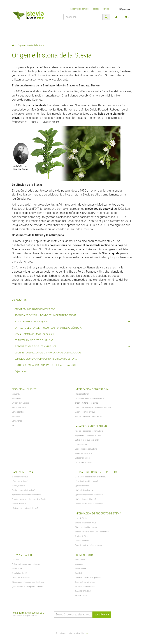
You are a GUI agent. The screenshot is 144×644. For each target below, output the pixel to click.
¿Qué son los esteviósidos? (85, 499)
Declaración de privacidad (85, 582)
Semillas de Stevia (82, 536)
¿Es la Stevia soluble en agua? (86, 481)
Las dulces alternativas (21, 578)
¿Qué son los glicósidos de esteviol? (89, 495)
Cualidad (78, 573)
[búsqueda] (83, 17)
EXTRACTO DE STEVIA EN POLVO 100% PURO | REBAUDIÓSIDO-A (48, 328)
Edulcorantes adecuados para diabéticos (28, 582)
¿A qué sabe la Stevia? (83, 462)
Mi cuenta (16, 394)
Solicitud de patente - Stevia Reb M (88, 416)
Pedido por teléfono (100, 9)
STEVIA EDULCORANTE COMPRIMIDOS (35, 309)
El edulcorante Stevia (20, 477)
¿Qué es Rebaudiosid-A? (84, 490)
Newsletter (16, 416)
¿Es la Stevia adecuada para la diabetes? (28, 587)
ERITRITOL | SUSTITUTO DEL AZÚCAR (34, 340)
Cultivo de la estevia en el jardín (87, 440)
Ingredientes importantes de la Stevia (26, 495)
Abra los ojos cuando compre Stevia (89, 431)
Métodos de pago (19, 407)
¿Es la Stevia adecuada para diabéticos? (90, 477)
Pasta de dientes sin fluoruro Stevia (89, 545)
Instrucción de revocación (85, 587)
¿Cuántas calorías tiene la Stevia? (25, 508)
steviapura (79, 564)
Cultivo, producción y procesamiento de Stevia (93, 407)
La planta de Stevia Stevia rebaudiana (89, 398)
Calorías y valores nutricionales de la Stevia (29, 499)
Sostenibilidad (80, 569)
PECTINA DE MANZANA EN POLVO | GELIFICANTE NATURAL (46, 365)
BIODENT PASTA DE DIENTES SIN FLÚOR (73, 347)
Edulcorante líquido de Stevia (86, 527)
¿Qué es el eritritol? (82, 486)
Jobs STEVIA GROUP (83, 591)
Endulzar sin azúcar (82, 458)
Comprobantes (18, 412)
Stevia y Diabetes (19, 486)
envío (87, 633)
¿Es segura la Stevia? (20, 481)
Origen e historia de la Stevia (86, 403)
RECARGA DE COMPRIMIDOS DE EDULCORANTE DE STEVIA (45, 315)
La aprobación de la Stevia (85, 412)
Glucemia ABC (18, 569)
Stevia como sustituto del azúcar (25, 490)
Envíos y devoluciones (20, 403)
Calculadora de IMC (19, 573)
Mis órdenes (17, 398)
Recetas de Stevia (19, 504)
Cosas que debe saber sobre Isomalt (89, 504)
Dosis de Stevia (81, 444)
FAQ (13, 425)
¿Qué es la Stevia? (82, 394)
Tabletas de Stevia (82, 541)
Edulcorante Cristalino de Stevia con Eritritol (92, 532)
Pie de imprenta (81, 596)
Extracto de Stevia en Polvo (85, 523)
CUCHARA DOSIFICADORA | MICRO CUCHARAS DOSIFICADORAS (48, 353)
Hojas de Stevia (81, 518)
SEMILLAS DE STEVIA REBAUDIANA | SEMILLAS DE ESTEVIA (46, 359)
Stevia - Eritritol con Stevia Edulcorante (34, 334)
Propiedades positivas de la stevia (88, 435)
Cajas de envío (22, 371)
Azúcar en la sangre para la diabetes (26, 564)
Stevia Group (80, 560)
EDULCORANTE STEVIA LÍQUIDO (73, 322)
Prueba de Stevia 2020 (83, 453)
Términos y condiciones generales (88, 578)
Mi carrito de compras (80, 9)
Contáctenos (17, 421)
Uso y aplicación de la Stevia (86, 449)
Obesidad (16, 560)
